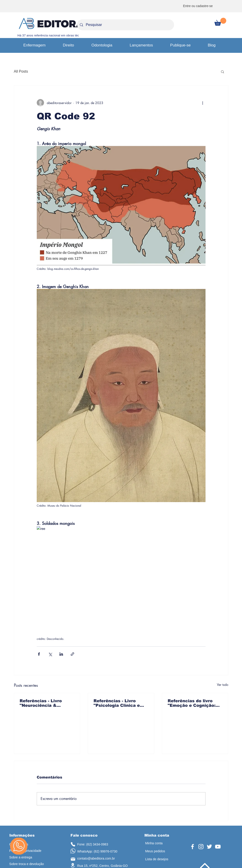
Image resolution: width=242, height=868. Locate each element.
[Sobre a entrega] (27, 857)
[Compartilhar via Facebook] (39, 654)
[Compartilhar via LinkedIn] (61, 654)
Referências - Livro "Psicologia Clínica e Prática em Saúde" (117, 703)
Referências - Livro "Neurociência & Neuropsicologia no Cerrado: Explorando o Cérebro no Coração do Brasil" (45, 703)
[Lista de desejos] (162, 859)
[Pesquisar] (125, 25)
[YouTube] (218, 847)
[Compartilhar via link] (72, 654)
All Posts (21, 71)
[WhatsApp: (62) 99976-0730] (100, 851)
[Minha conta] (158, 843)
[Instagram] (201, 847)
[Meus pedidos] (160, 851)
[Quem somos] (29, 844)
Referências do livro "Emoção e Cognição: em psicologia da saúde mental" (194, 703)
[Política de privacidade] (28, 851)
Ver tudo (223, 685)
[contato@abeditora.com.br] (99, 859)
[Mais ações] (203, 103)
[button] (220, 22)
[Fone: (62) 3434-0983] (97, 844)
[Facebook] (193, 847)
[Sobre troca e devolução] (29, 864)
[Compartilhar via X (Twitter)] (50, 654)
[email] (73, 859)
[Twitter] (209, 847)
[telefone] (73, 844)
